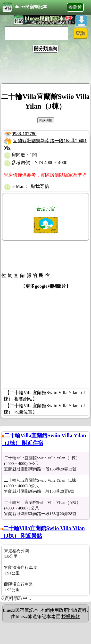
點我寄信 (40, 186)
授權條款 (71, 616)
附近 (78, 7)
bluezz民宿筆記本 (25, 7)
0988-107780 (24, 134)
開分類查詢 (45, 49)
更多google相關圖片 (46, 286)
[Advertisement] (46, 69)
